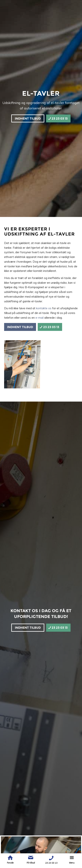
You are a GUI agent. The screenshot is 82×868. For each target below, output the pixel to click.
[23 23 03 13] (58, 118)
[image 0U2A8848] (23, 363)
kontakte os (44, 308)
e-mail (39, 318)
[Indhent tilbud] (28, 118)
